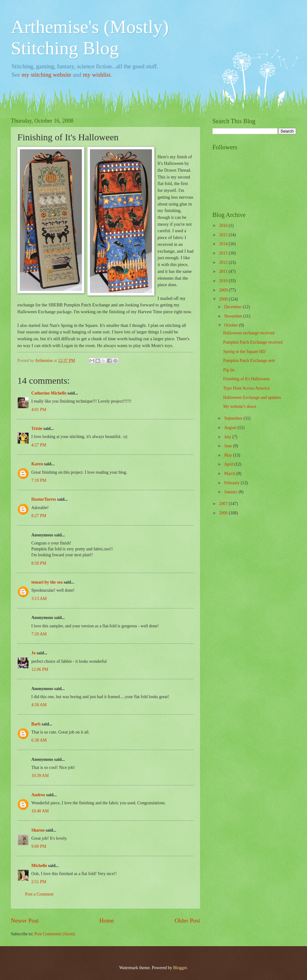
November (234, 316)
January (231, 492)
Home (107, 921)
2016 (224, 226)
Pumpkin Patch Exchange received (253, 342)
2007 (224, 504)
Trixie (37, 429)
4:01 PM (39, 410)
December (234, 307)
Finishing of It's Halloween (246, 379)
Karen (37, 464)
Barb (36, 724)
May (229, 455)
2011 (224, 271)
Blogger (180, 968)
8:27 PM (39, 516)
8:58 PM (39, 563)
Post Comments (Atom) (55, 934)
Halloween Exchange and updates (252, 397)
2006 (224, 513)
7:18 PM (39, 480)
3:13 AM (39, 599)
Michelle (39, 866)
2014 (224, 244)
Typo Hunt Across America (246, 388)
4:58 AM (39, 705)
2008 (224, 299)
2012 (224, 262)
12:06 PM (40, 669)
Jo (33, 653)
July (228, 437)
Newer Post (25, 921)
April (229, 464)
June (229, 446)
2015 (224, 235)
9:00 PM (39, 846)
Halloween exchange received (249, 333)
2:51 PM (39, 882)
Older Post (187, 921)
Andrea (38, 795)
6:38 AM (39, 740)
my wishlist (97, 75)
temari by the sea (47, 582)
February (232, 483)
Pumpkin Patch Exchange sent (249, 361)
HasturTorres (44, 499)
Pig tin (229, 370)
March (230, 474)
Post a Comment (39, 894)
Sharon (38, 830)
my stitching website (47, 75)
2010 (224, 281)
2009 (224, 290)
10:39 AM (40, 776)
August (231, 428)
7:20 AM (39, 634)
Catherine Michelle (49, 393)
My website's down (240, 406)
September (234, 418)
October (232, 325)
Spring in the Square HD (244, 352)
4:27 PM (39, 445)
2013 (224, 253)
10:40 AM (40, 811)
